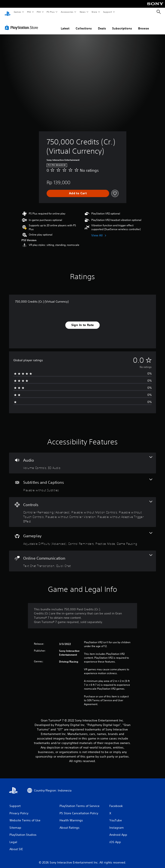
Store (94, 12)
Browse (144, 24)
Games (17, 12)
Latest (65, 24)
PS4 (39, 12)
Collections (84, 24)
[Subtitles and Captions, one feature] (82, 481)
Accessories (67, 12)
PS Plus (51, 12)
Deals (102, 24)
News (83, 12)
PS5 (29, 12)
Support (107, 12)
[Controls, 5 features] (82, 508)
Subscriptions (122, 24)
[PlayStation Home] (8, 12)
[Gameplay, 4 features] (82, 535)
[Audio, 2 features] (82, 459)
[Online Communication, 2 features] (82, 557)
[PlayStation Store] (22, 23)
